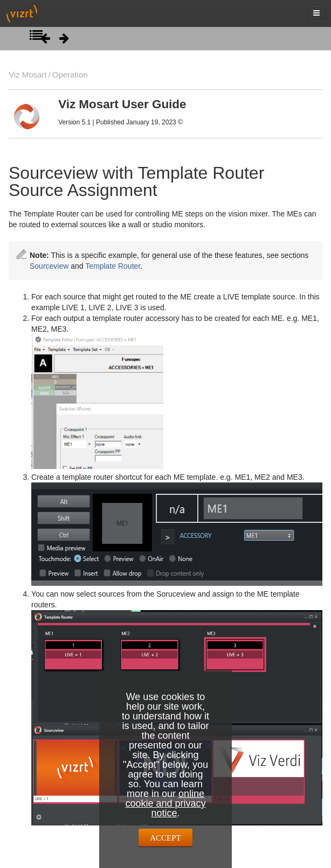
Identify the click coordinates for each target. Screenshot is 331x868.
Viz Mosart (27, 75)
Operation (70, 75)
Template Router (113, 266)
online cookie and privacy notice (165, 803)
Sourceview (49, 266)
